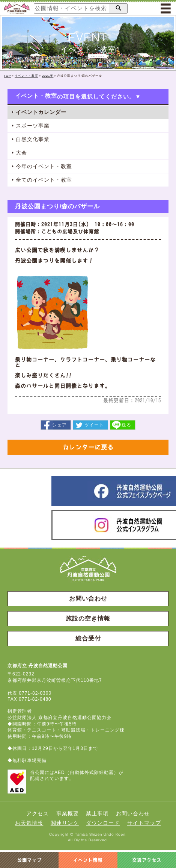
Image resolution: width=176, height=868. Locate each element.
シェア (59, 425)
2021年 (48, 76)
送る (126, 425)
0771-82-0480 (35, 699)
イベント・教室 (26, 76)
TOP (7, 76)
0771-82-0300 (35, 693)
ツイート (94, 425)
